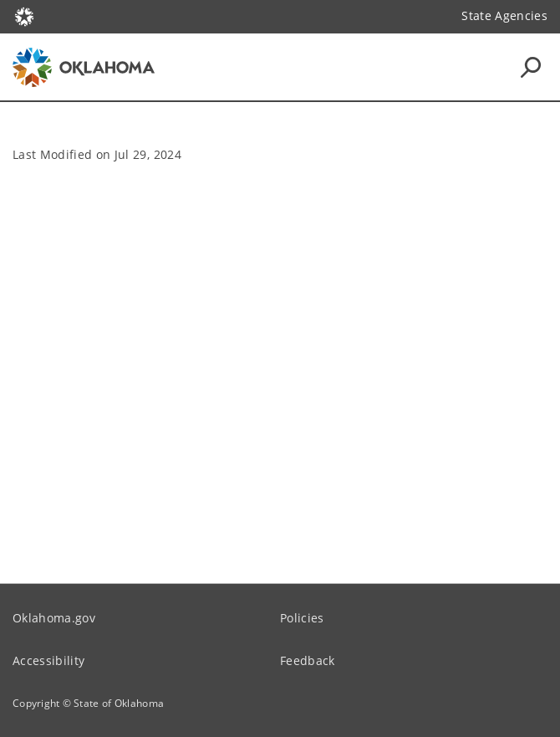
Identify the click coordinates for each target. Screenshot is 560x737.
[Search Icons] (531, 67)
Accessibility (48, 660)
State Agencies (504, 15)
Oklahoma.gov (54, 618)
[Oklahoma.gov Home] (24, 15)
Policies (302, 618)
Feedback (308, 660)
